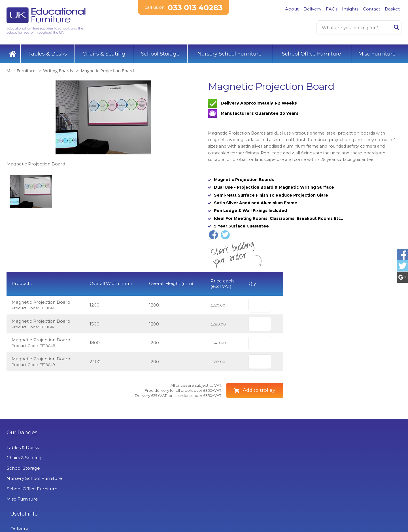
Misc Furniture (377, 51)
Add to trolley (259, 405)
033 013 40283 (195, 8)
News (113, 514)
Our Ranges (22, 448)
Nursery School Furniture (229, 51)
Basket (392, 9)
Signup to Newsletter (351, 484)
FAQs (332, 9)
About (292, 9)
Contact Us (119, 473)
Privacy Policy (122, 493)
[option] (103, 121)
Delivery (312, 9)
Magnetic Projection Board (107, 68)
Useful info (121, 448)
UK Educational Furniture (241, 448)
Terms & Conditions (128, 483)
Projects (116, 504)
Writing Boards (58, 68)
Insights (350, 9)
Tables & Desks (47, 51)
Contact (372, 9)
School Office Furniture (312, 51)
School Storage (160, 51)
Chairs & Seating (104, 51)
